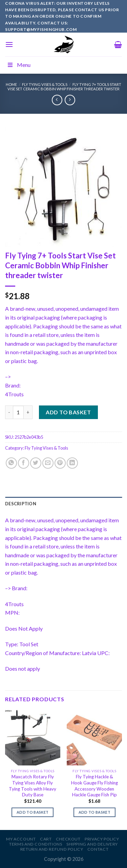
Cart (46, 839)
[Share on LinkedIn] (72, 463)
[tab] (63, 504)
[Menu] (9, 44)
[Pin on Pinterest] (60, 463)
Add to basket (68, 412)
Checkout (68, 839)
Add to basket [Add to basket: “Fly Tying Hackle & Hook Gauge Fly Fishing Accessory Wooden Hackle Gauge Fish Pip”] (94, 812)
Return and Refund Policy (52, 849)
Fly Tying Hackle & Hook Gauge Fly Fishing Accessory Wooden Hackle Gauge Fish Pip (94, 786)
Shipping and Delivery (92, 844)
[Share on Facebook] (24, 463)
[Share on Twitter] (36, 463)
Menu (19, 65)
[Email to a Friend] (48, 463)
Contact (98, 849)
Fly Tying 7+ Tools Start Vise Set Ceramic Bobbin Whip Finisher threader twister (64, 87)
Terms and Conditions (36, 844)
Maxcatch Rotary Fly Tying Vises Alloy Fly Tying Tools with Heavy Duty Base (33, 786)
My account (21, 839)
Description (21, 504)
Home (11, 84)
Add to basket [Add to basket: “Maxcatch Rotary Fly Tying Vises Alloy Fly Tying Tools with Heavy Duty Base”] (33, 812)
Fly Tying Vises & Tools (45, 84)
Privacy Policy (102, 839)
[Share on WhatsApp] (11, 463)
